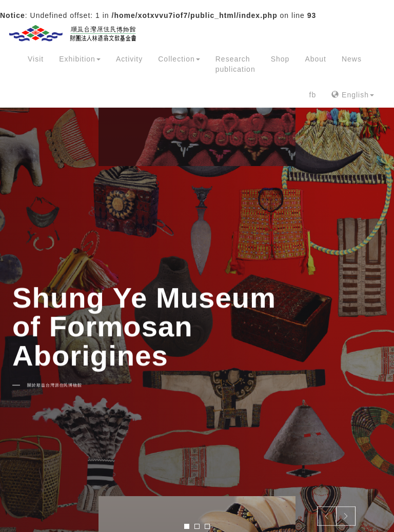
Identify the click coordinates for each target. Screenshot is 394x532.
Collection (179, 59)
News (352, 59)
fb (313, 95)
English (353, 95)
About (316, 59)
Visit (36, 59)
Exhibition (80, 59)
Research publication (235, 64)
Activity (129, 59)
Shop (280, 59)
